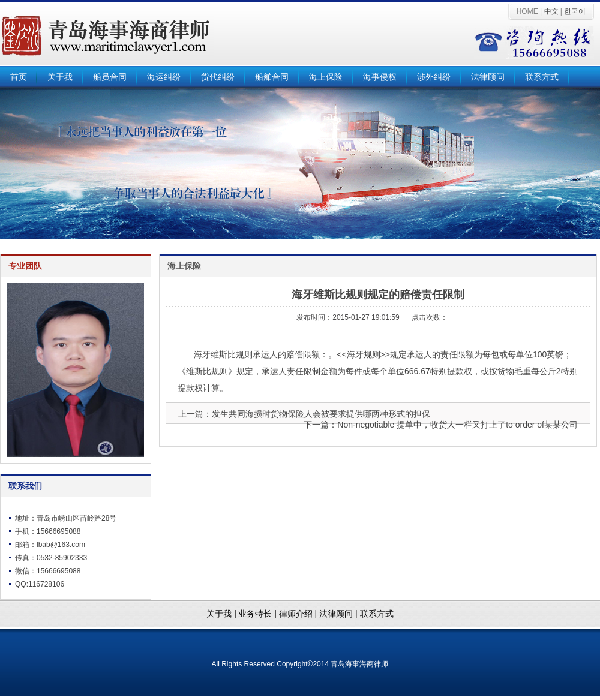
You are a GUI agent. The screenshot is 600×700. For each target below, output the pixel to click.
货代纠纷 (218, 77)
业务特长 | (258, 614)
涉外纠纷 (434, 77)
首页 (19, 77)
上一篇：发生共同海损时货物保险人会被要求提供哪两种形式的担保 (304, 414)
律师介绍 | (299, 614)
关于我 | (221, 614)
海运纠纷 (164, 77)
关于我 (60, 77)
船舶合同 (272, 77)
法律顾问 (488, 77)
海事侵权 (380, 77)
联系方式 (542, 77)
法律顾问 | (339, 614)
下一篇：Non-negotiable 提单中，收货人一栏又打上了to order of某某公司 (441, 425)
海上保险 (326, 77)
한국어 (575, 11)
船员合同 (110, 77)
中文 (551, 11)
